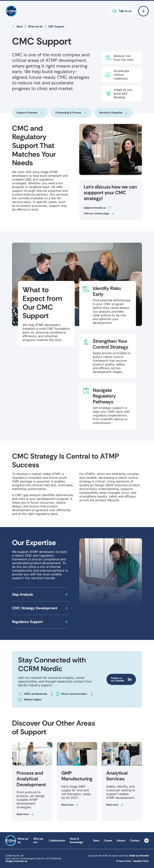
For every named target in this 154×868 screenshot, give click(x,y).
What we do (35, 27)
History (121, 841)
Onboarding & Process (68, 113)
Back (20, 27)
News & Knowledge (76, 840)
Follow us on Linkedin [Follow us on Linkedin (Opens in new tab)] (118, 679)
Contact (135, 841)
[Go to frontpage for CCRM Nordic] (11, 11)
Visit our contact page (96, 213)
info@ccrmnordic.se (16, 861)
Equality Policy (141, 861)
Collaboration (57, 841)
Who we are (38, 840)
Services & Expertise (111, 113)
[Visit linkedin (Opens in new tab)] (146, 841)
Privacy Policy (124, 861)
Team (96, 841)
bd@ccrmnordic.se (95, 208)
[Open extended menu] (143, 11)
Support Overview (27, 113)
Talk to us (125, 11)
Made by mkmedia (139, 856)
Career (108, 841)
